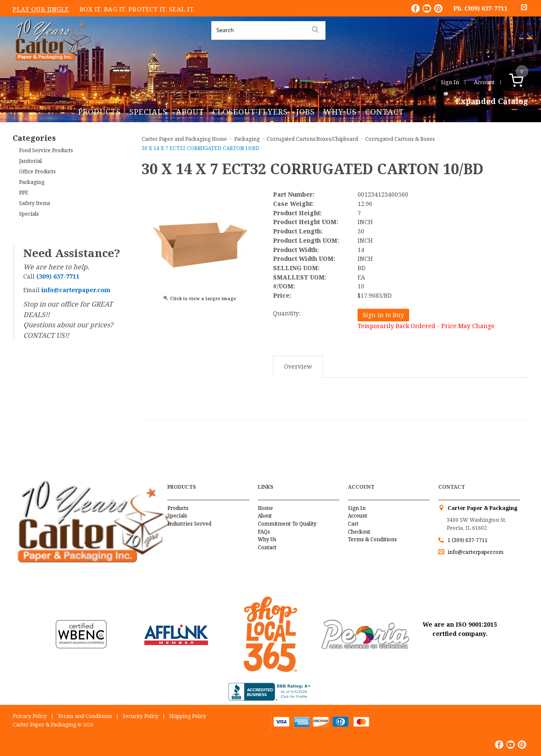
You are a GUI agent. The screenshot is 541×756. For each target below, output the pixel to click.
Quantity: (287, 313)
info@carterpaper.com (475, 552)
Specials (148, 112)
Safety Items (35, 203)
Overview (298, 366)
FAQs (264, 532)
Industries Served (189, 524)
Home (265, 508)
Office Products (37, 171)
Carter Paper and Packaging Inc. (51, 67)
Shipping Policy (188, 716)
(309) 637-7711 (486, 8)
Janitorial (30, 161)
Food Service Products (46, 150)
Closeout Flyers (250, 112)
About (190, 112)
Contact (385, 112)
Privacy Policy (30, 716)
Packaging (32, 182)
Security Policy (141, 716)
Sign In (450, 82)
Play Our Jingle (41, 9)
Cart (353, 524)
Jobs (306, 112)
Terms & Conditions (372, 539)
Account (484, 82)
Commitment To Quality (287, 524)
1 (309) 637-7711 (468, 540)
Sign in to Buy (383, 315)
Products (100, 112)
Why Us (340, 112)
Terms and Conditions (85, 716)
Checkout (359, 532)
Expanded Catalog (492, 101)
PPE (24, 193)
